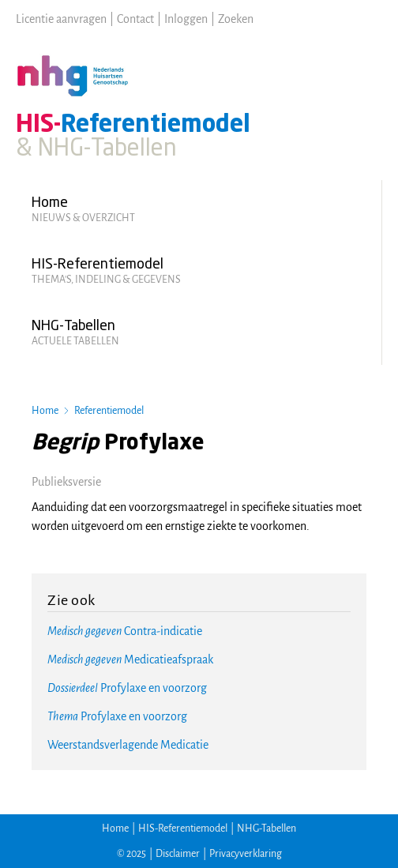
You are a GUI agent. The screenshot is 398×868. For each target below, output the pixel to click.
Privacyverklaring (246, 854)
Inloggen (186, 19)
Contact (135, 19)
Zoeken (236, 19)
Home (45, 411)
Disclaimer (178, 854)
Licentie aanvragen (61, 19)
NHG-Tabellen (267, 829)
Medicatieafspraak (130, 659)
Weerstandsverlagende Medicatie (128, 745)
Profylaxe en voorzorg (127, 688)
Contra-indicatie (125, 631)
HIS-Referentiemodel (183, 829)
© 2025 (131, 854)
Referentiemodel (109, 411)
